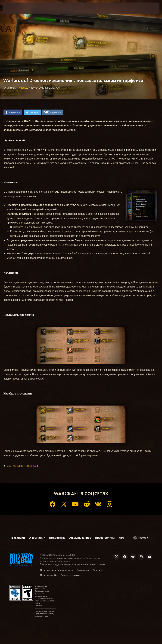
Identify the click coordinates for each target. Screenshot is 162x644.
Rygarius (23, 88)
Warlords (18, 466)
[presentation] (12, 8)
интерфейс (32, 466)
